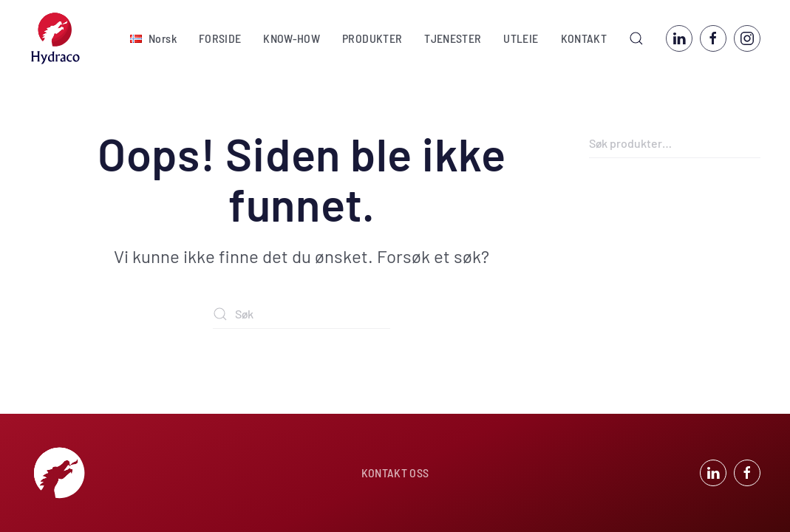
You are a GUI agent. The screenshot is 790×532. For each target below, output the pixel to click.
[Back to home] (55, 38)
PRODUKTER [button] (372, 38)
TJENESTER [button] (453, 38)
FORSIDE (220, 38)
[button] (153, 38)
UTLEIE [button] (521, 38)
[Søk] (302, 314)
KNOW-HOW (292, 38)
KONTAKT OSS (395, 473)
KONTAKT (584, 38)
